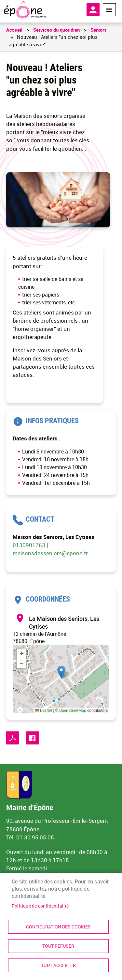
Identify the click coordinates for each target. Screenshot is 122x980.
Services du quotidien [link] (56, 30)
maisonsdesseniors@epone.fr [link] (50, 553)
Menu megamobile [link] (109, 10)
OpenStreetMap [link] (73, 710)
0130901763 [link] (30, 545)
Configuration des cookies (58, 927)
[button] (61, 672)
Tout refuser (58, 946)
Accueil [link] (14, 30)
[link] (25, 10)
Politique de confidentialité (40, 906)
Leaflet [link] (44, 710)
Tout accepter (58, 965)
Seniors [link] (99, 30)
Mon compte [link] (93, 10)
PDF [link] (13, 738)
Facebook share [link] (32, 738)
